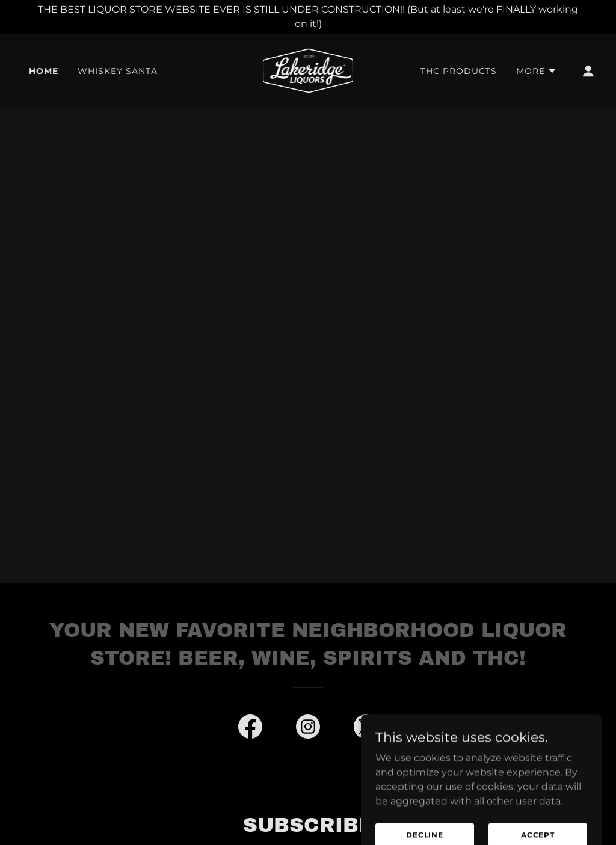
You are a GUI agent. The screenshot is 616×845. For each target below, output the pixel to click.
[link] (308, 70)
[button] (537, 71)
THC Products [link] (459, 71)
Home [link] (44, 71)
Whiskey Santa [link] (118, 71)
